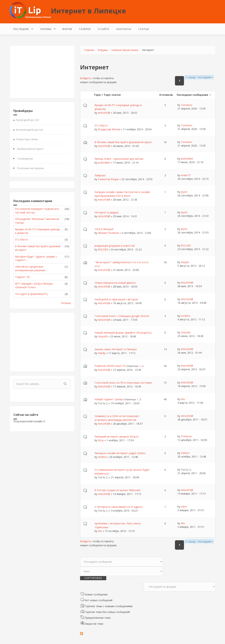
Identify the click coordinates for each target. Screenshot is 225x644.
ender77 (186, 175)
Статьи (144, 29)
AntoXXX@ (104, 113)
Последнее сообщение (194, 95)
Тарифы (46, 28)
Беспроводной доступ (29, 130)
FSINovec (187, 436)
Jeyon (184, 192)
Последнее (22, 28)
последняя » (206, 77)
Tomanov (187, 105)
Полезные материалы (30, 168)
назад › (192, 77)
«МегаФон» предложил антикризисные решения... (31, 268)
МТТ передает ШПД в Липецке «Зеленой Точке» (34, 285)
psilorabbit (104, 163)
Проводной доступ (27, 120)
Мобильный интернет (30, 149)
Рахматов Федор (108, 179)
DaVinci (102, 457)
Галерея (85, 29)
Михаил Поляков (108, 233)
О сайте (103, 29)
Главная (89, 50)
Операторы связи (27, 139)
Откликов (166, 95)
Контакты (124, 29)
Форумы (103, 50)
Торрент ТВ (22, 277)
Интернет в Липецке (88, 11)
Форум (67, 29)
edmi (184, 507)
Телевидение (25, 159)
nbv (183, 399)
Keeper (185, 262)
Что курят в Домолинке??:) (31, 294)
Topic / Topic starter (107, 95)
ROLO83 (103, 249)
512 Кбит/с (22, 240)
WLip (101, 440)
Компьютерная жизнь (125, 50)
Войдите (85, 78)
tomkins (186, 316)
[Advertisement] (42, 72)
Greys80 (103, 336)
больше (66, 303)
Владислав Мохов (109, 129)
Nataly (102, 353)
